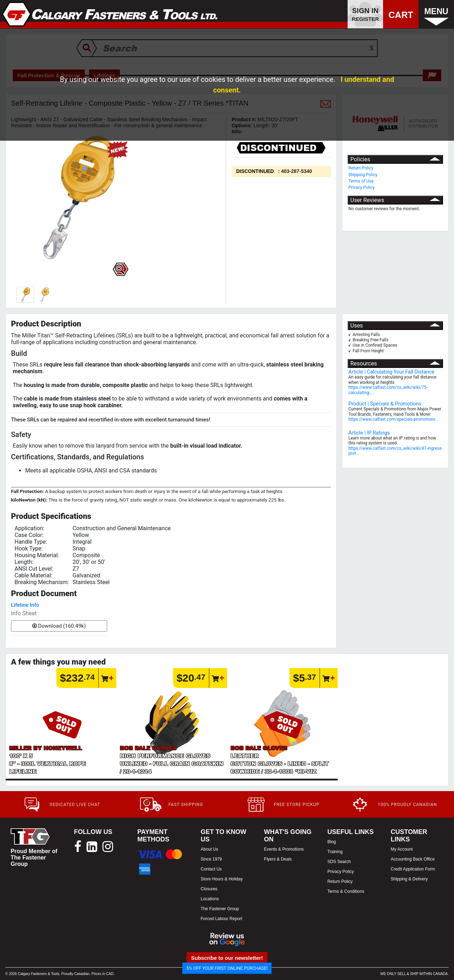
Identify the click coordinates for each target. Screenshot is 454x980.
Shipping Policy (363, 175)
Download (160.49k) (59, 626)
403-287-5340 (296, 171)
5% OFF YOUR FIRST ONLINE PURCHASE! (227, 968)
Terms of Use (361, 181)
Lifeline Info (25, 605)
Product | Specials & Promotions (385, 404)
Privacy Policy (361, 187)
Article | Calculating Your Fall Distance (391, 372)
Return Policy (361, 168)
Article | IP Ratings (369, 433)
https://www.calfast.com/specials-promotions (392, 419)
